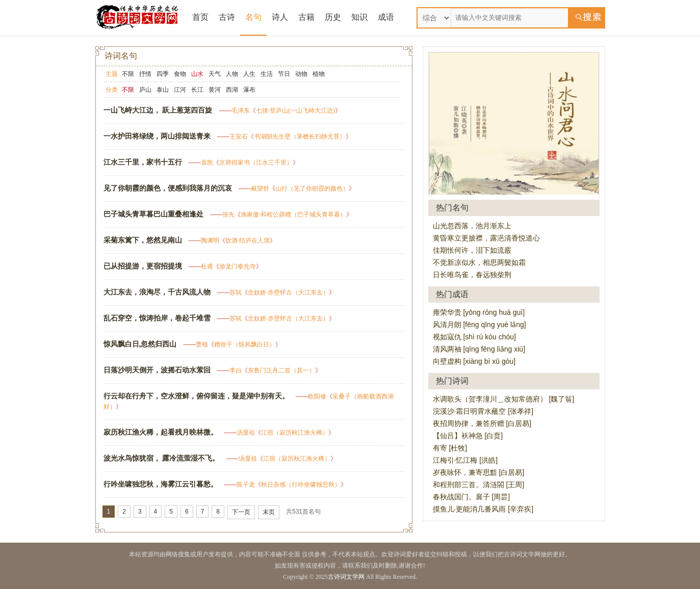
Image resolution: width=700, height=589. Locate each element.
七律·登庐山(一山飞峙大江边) (295, 111)
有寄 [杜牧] (450, 448)
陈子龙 (246, 485)
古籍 (306, 17)
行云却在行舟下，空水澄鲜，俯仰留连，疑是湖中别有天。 (196, 396)
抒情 (145, 74)
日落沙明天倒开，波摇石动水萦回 (157, 370)
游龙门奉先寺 (238, 266)
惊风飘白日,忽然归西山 (140, 344)
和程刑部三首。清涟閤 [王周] (479, 485)
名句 (253, 17)
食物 (180, 74)
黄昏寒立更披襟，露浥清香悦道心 (486, 238)
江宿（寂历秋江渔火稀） (295, 433)
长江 (197, 90)
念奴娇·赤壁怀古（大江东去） (288, 292)
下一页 (241, 512)
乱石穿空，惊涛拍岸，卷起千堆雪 (157, 318)
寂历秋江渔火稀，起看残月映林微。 (161, 432)
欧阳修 (317, 396)
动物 (301, 74)
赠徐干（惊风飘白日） (245, 344)
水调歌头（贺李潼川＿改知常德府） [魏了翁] (504, 399)
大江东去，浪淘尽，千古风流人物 (157, 292)
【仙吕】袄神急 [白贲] (468, 436)
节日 (284, 74)
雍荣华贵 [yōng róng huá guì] (479, 312)
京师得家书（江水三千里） (256, 163)
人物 (232, 74)
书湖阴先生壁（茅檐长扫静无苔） (300, 137)
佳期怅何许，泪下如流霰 (472, 250)
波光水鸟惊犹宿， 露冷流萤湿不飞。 (162, 458)
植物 (319, 74)
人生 (249, 74)
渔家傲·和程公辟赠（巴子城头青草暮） (293, 215)
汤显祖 (246, 433)
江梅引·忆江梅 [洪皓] (465, 460)
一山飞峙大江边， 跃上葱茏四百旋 (158, 110)
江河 (180, 90)
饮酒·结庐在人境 (248, 240)
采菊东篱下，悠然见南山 (143, 240)
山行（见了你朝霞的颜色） (312, 189)
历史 (333, 17)
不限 (128, 74)
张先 (228, 215)
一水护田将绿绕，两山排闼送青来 (157, 136)
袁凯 (207, 163)
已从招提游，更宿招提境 (143, 266)
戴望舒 (260, 189)
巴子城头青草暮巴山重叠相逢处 (153, 214)
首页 (200, 17)
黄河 (215, 90)
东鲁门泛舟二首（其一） (281, 370)
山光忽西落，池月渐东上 (472, 226)
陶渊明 (210, 240)
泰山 (163, 90)
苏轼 (236, 292)
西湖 (232, 90)
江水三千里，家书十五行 (143, 162)
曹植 (202, 344)
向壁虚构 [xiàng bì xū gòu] (474, 361)
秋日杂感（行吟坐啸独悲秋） (301, 485)
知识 (359, 17)
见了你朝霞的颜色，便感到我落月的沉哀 (168, 188)
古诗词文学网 (346, 577)
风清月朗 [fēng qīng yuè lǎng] (479, 325)
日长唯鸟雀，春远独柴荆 (472, 275)
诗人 (280, 17)
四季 (163, 74)
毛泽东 (241, 111)
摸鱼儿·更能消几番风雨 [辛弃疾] (483, 509)
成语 (386, 17)
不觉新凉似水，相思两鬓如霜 (479, 262)
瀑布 (249, 90)
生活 (267, 74)
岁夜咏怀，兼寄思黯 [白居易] (479, 472)
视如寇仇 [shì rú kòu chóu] (474, 337)
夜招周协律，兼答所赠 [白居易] (482, 423)
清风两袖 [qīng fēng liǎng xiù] (479, 349)
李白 (236, 370)
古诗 (227, 17)
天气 (215, 74)
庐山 (145, 90)
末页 (269, 512)
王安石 (239, 137)
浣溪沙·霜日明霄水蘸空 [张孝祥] (483, 411)
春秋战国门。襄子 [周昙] (472, 497)
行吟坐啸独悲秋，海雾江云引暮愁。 (161, 484)
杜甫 (207, 266)
